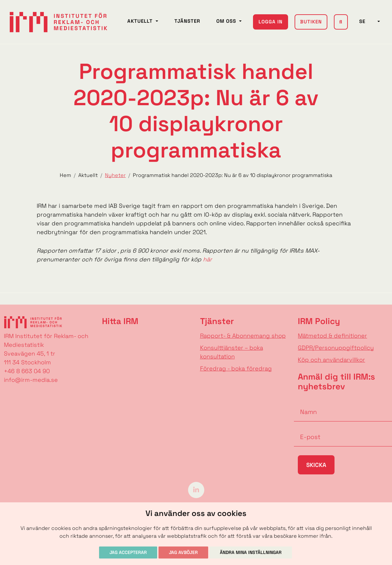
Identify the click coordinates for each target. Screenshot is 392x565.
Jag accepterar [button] (128, 552)
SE (368, 18)
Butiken (311, 18)
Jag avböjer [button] (183, 552)
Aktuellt (141, 18)
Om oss (227, 18)
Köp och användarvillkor (331, 360)
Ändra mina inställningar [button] (251, 552)
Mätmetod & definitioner (332, 336)
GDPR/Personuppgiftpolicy (336, 348)
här (208, 259)
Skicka (316, 465)
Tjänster (188, 18)
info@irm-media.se (31, 380)
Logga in (271, 22)
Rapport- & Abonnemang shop (243, 336)
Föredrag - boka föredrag (236, 368)
